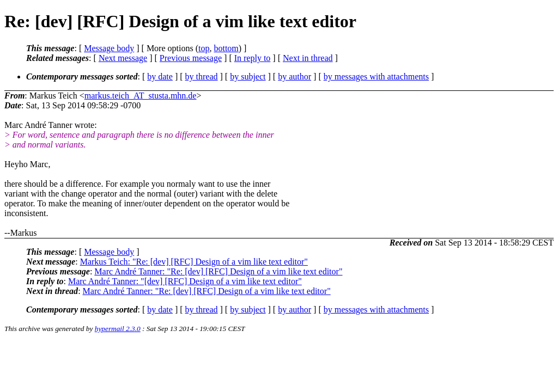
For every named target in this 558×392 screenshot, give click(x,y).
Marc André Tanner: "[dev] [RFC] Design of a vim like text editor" (185, 281)
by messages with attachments (376, 76)
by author (295, 76)
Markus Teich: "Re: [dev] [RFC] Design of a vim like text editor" (194, 262)
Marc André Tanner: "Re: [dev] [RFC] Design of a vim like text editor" (218, 271)
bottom (226, 48)
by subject (248, 76)
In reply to (253, 58)
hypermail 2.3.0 (118, 329)
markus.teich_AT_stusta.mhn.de (141, 96)
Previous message (191, 58)
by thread (202, 76)
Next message (123, 58)
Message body (109, 48)
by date (160, 76)
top (204, 48)
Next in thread (308, 58)
